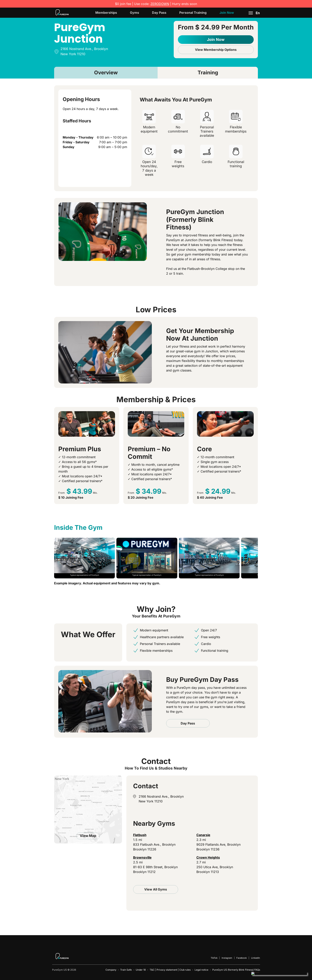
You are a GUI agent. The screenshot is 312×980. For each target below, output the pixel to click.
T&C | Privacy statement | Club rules (170, 970)
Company (111, 970)
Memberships (106, 13)
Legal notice (201, 970)
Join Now (227, 13)
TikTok (214, 958)
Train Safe (126, 970)
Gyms (135, 13)
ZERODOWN (160, 4)
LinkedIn (256, 958)
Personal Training (193, 13)
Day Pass (159, 13)
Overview (106, 72)
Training (208, 72)
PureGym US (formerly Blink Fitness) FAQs (236, 970)
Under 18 (141, 970)
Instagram (227, 958)
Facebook (242, 958)
